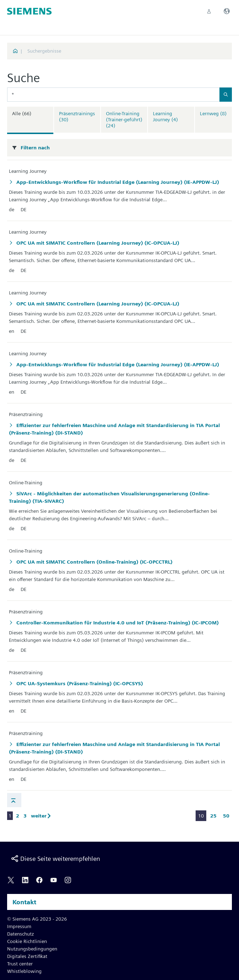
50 (226, 816)
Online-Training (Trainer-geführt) (124, 119)
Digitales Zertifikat (27, 956)
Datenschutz (20, 934)
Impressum (19, 926)
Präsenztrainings (77, 116)
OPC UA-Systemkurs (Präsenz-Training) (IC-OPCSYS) (79, 683)
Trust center (20, 964)
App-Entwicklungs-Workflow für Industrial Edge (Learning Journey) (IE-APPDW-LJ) (117, 182)
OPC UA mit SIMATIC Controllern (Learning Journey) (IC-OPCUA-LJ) (97, 243)
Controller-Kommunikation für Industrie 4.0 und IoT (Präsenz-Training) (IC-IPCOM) (117, 623)
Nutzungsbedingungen (32, 949)
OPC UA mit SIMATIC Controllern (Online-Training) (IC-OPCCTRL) (94, 562)
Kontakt (24, 902)
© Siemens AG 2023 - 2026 (37, 919)
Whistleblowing (24, 971)
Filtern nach (35, 148)
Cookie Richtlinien (27, 941)
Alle (22, 113)
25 (213, 816)
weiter (42, 816)
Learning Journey (165, 116)
